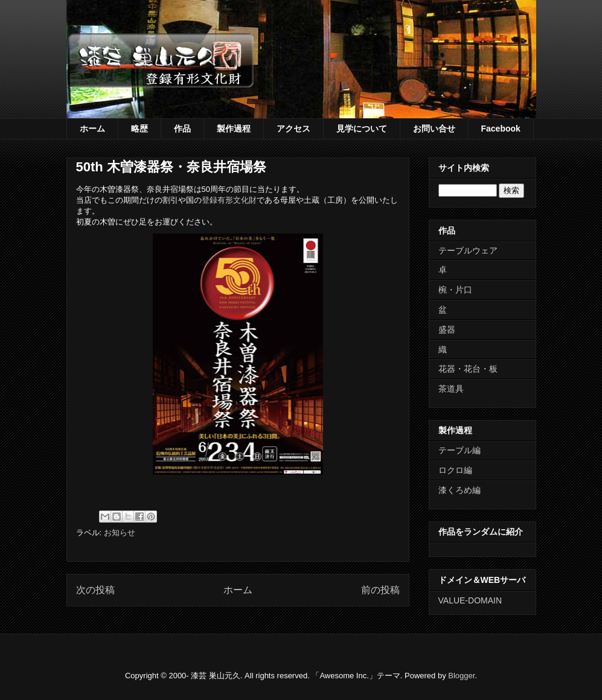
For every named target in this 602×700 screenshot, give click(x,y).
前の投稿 (380, 590)
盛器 (447, 329)
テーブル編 (460, 450)
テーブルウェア (468, 250)
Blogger (461, 676)
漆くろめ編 (460, 490)
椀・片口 (455, 290)
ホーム (92, 129)
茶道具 (451, 389)
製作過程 (234, 129)
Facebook (501, 129)
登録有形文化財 (229, 200)
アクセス (293, 129)
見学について (362, 129)
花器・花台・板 (468, 369)
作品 (182, 129)
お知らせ (120, 533)
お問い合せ (434, 129)
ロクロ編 (455, 470)
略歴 (139, 129)
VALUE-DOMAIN (470, 600)
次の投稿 (95, 590)
